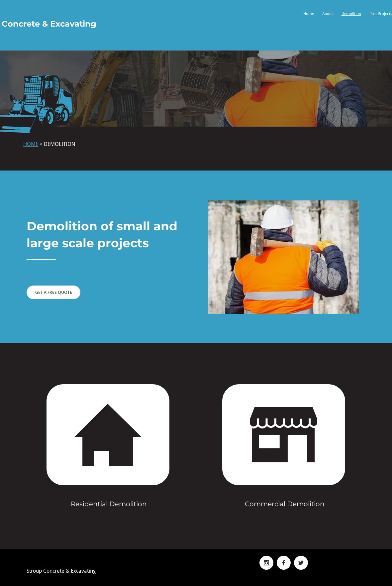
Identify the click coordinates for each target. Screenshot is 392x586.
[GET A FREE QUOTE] (53, 292)
